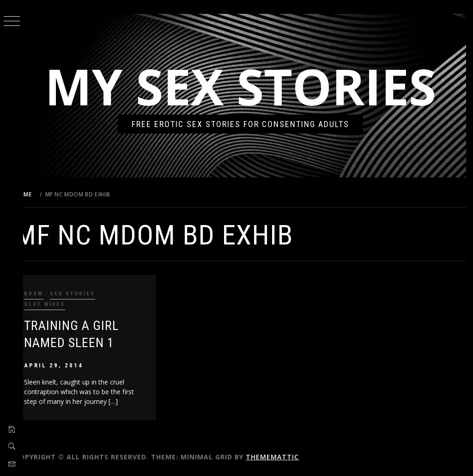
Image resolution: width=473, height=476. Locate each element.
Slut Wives (60, 304)
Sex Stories (88, 294)
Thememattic (288, 457)
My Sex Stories (248, 86)
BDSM (49, 294)
